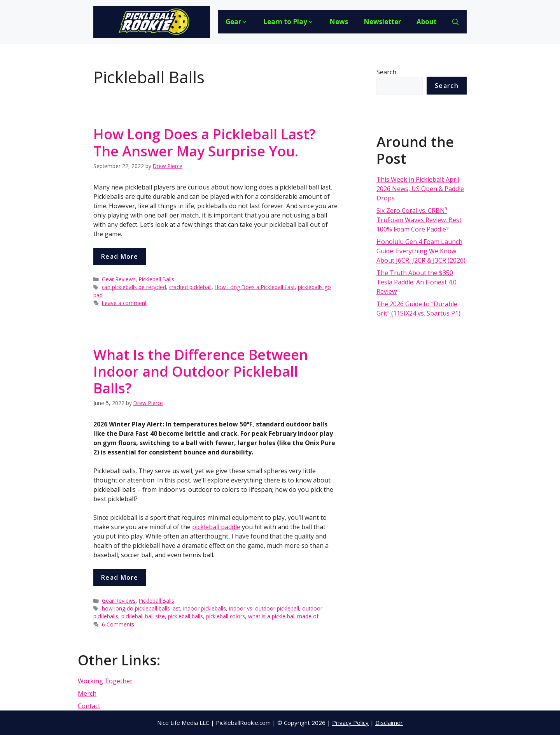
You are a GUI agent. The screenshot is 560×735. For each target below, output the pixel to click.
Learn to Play (289, 22)
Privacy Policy (350, 723)
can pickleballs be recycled (134, 287)
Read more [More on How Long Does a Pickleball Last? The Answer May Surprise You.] (120, 256)
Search (386, 72)
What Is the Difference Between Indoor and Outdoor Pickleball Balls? (201, 371)
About (427, 22)
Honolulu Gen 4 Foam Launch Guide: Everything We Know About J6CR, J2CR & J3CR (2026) (421, 251)
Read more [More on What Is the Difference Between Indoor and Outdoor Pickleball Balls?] (120, 577)
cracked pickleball (190, 287)
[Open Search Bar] (456, 22)
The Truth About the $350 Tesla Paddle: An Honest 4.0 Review (416, 282)
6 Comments (118, 624)
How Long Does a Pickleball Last (255, 287)
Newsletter (382, 22)
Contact (89, 706)
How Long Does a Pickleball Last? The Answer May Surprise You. (204, 142)
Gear (237, 22)
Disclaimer (389, 723)
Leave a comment (124, 303)
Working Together (105, 681)
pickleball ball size (143, 616)
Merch (87, 693)
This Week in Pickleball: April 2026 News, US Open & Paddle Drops (420, 189)
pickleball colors (226, 616)
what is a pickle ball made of (283, 616)
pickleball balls (185, 616)
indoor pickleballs (205, 608)
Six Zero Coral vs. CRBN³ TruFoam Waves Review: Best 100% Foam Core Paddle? (419, 220)
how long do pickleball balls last (141, 608)
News (339, 22)
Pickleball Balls (157, 279)
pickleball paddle (216, 527)
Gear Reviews (119, 279)
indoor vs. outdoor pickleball (264, 608)
